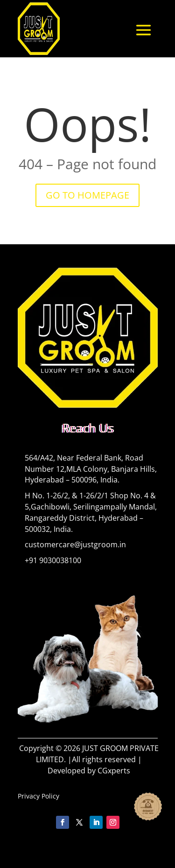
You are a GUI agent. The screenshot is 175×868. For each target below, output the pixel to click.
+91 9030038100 (53, 560)
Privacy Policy (38, 796)
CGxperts (114, 771)
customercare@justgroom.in (75, 544)
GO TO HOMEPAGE (87, 195)
